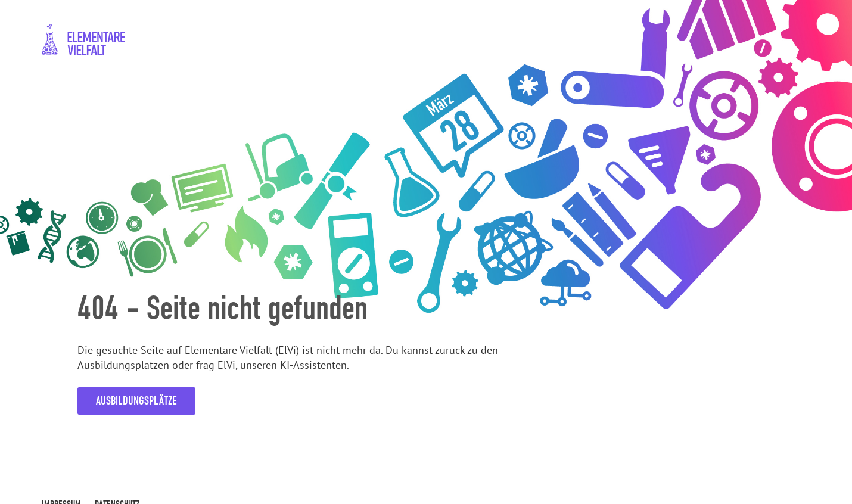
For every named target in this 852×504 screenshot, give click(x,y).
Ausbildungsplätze (136, 401)
